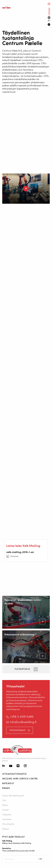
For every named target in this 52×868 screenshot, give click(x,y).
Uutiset (5, 810)
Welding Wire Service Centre (20, 778)
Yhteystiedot (18, 730)
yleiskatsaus (23, 669)
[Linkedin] (3, 766)
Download (14, 556)
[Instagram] (25, 766)
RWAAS (6, 788)
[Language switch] (49, 19)
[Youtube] (11, 766)
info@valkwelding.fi (23, 722)
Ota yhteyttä (8, 824)
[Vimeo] (18, 766)
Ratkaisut (8, 783)
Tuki (4, 800)
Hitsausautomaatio (15, 774)
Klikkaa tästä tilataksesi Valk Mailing (17, 843)
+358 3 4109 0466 (22, 716)
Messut (6, 829)
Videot (5, 805)
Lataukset (7, 819)
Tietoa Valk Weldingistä (13, 795)
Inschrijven (40, 859)
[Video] (49, 25)
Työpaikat (7, 814)
